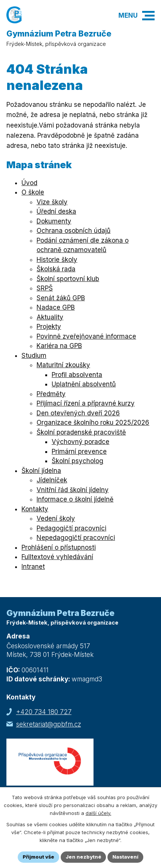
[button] (148, 16)
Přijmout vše (38, 857)
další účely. (98, 813)
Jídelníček (52, 480)
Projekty (49, 327)
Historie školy (57, 260)
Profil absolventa (77, 375)
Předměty (51, 394)
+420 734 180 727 (44, 712)
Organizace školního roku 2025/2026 (93, 423)
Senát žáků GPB (61, 298)
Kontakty (35, 509)
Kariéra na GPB (59, 346)
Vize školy (52, 202)
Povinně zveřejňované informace (86, 336)
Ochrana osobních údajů (74, 231)
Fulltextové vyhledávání (57, 557)
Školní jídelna (41, 471)
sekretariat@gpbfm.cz (49, 724)
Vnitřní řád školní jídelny (73, 490)
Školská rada (56, 269)
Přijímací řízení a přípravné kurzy (86, 403)
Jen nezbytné (84, 857)
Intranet (33, 567)
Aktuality (50, 317)
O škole (33, 192)
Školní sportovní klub (68, 279)
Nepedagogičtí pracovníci (76, 538)
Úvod (29, 183)
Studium (34, 356)
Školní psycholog (77, 461)
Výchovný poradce (80, 442)
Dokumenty (54, 221)
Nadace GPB (56, 307)
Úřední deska (56, 211)
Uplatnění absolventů (84, 384)
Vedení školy (56, 518)
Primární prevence (79, 451)
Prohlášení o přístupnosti (59, 547)
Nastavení (126, 857)
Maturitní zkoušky (63, 365)
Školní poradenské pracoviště (81, 432)
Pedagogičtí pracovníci (71, 528)
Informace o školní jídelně (75, 499)
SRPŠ (45, 288)
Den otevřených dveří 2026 (78, 413)
